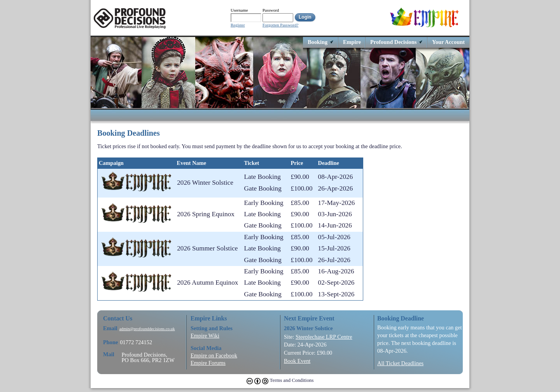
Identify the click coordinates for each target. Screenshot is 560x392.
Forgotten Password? (280, 25)
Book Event (297, 361)
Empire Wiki (205, 336)
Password (271, 10)
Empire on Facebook (214, 355)
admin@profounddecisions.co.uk (147, 329)
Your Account (448, 42)
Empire (352, 42)
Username (239, 10)
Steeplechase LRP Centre (324, 337)
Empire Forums (208, 363)
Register (238, 25)
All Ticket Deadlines (400, 363)
